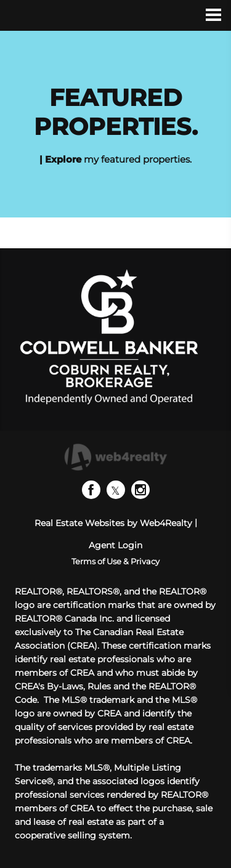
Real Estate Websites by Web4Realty (113, 523)
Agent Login (115, 545)
